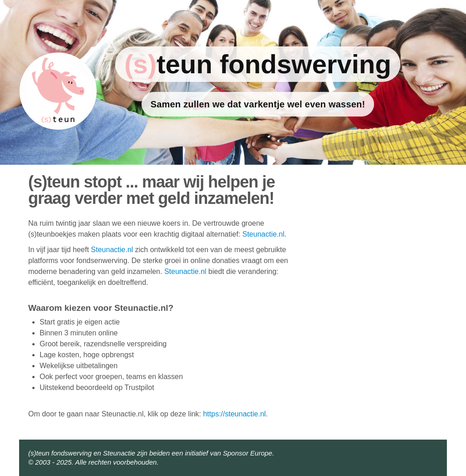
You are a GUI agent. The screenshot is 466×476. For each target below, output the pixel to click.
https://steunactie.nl (234, 414)
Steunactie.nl (263, 234)
